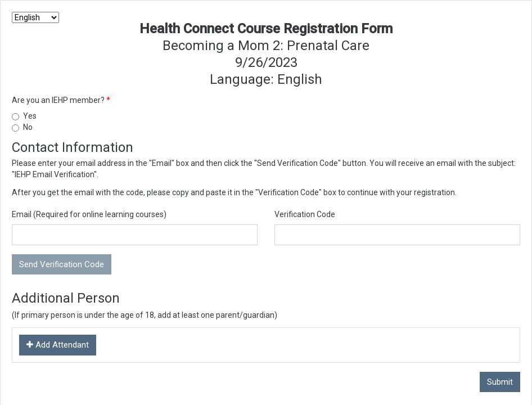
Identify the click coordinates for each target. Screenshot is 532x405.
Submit (500, 382)
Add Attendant (58, 345)
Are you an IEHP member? (59, 100)
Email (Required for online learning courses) (89, 214)
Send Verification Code (62, 264)
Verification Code (305, 214)
